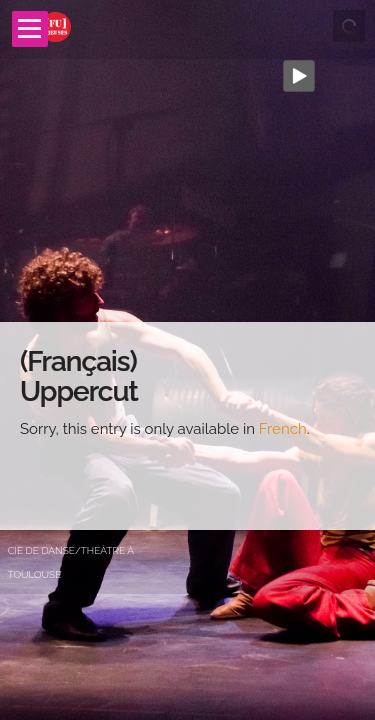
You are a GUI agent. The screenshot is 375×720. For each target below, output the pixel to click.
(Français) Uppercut (79, 377)
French (283, 429)
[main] (187, 426)
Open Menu (30, 29)
